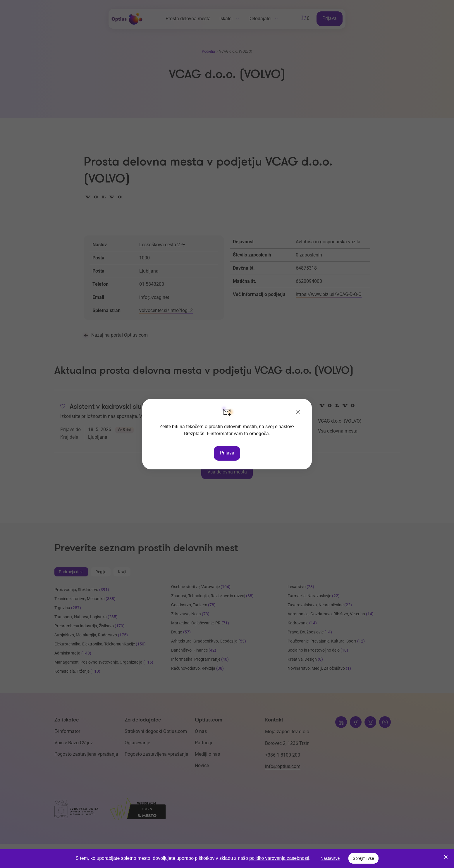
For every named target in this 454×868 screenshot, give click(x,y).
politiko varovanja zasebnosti (279, 858)
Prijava (227, 453)
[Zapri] (298, 412)
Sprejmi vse (363, 858)
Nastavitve (330, 858)
